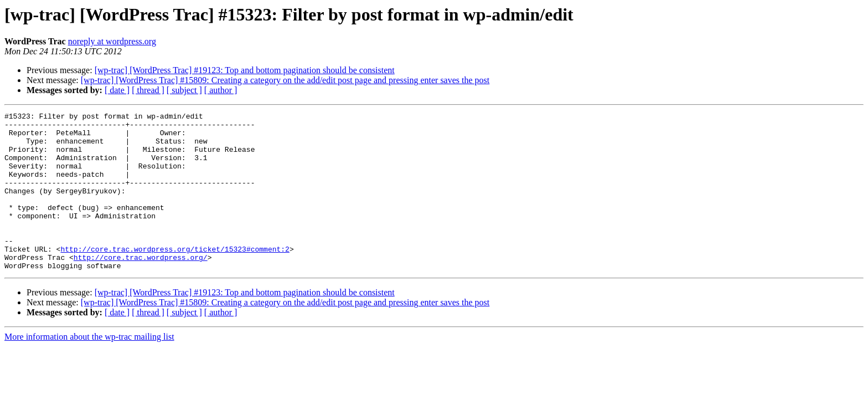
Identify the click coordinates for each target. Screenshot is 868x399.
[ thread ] (148, 90)
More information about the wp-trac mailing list (89, 368)
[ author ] (221, 90)
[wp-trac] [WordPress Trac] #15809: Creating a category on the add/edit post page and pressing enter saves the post (285, 80)
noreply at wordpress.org (112, 41)
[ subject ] (184, 90)
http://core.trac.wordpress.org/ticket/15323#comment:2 (175, 277)
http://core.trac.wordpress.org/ (141, 287)
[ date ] (117, 90)
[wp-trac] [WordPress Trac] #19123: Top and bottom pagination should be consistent (245, 70)
